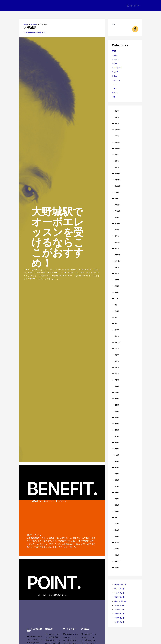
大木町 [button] (115, 549)
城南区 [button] (115, 292)
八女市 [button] (115, 367)
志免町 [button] (115, 436)
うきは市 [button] (116, 130)
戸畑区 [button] (115, 192)
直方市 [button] (115, 274)
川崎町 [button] (115, 493)
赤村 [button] (115, 518)
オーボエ (116, 59)
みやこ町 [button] (116, 561)
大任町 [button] (115, 486)
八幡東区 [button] (116, 211)
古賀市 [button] (115, 230)
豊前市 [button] (115, 336)
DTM (114, 51)
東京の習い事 (120, 597)
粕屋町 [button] (115, 424)
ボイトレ (116, 93)
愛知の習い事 (120, 609)
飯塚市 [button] (115, 117)
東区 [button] (115, 317)
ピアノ (115, 84)
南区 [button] (115, 324)
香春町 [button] (115, 499)
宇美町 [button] (115, 417)
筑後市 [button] (115, 249)
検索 (113, 24)
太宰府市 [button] (116, 242)
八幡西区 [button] (116, 205)
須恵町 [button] (115, 449)
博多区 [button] (115, 311)
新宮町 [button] (115, 442)
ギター (115, 64)
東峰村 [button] (115, 386)
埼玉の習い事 (120, 589)
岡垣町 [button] (115, 399)
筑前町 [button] (115, 380)
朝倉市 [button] (115, 111)
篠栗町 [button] (115, 430)
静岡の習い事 (120, 605)
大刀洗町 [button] (116, 543)
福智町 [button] (115, 511)
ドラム (115, 76)
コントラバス (117, 68)
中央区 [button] (115, 299)
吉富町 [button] (115, 536)
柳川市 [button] (115, 361)
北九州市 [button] (116, 174)
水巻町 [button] (115, 411)
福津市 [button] (115, 330)
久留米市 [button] (116, 224)
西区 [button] (115, 305)
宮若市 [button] (115, 349)
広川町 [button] (115, 568)
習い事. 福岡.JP (134, 6)
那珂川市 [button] (116, 261)
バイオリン (117, 80)
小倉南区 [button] (116, 186)
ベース (115, 88)
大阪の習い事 (120, 614)
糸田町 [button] (115, 480)
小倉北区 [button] (116, 180)
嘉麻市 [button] (115, 167)
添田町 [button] (115, 505)
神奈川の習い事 (121, 601)
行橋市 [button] (115, 374)
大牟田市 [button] (116, 148)
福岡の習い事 (120, 622)
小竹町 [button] (115, 474)
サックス (116, 72)
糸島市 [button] (115, 123)
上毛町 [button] (115, 524)
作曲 (114, 97)
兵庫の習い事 (120, 618)
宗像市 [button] (115, 355)
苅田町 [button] (115, 555)
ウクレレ (116, 55)
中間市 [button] (115, 267)
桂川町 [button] (115, 461)
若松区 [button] (115, 217)
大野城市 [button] (116, 142)
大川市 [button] (115, 136)
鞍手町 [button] (115, 468)
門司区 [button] (115, 199)
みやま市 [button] (116, 342)
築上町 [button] (115, 530)
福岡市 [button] (115, 280)
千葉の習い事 (120, 593)
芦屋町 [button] (115, 392)
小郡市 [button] (115, 155)
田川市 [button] (115, 236)
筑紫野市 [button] (116, 255)
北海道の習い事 (121, 585)
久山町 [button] (115, 455)
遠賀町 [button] (115, 405)
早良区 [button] (115, 286)
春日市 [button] (115, 161)
